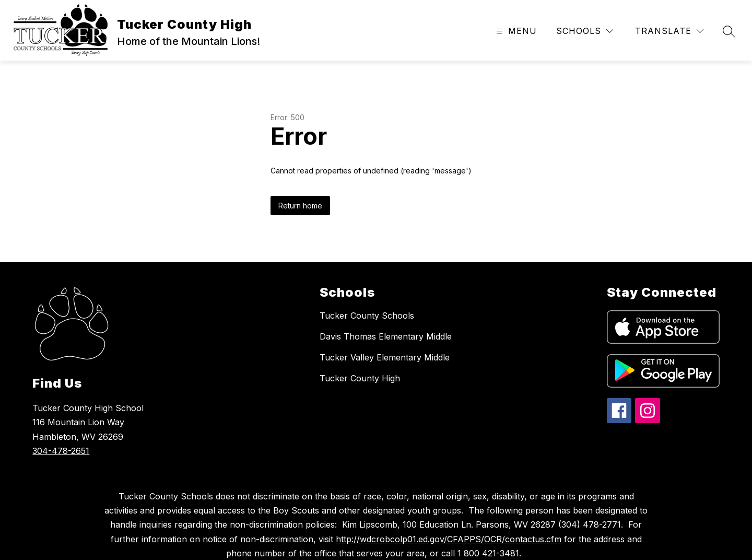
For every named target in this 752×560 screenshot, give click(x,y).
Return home (300, 206)
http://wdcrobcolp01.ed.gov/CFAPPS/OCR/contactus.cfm (449, 539)
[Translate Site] (669, 31)
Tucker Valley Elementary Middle (385, 357)
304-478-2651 (61, 451)
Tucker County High (360, 378)
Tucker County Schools (367, 316)
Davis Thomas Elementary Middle (386, 336)
